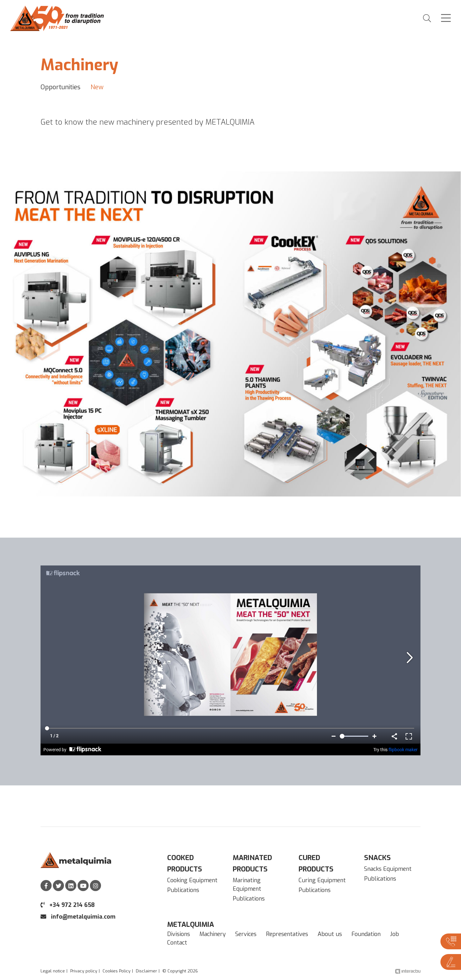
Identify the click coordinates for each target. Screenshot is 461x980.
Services (246, 934)
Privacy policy (84, 971)
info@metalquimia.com (78, 917)
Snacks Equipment (388, 869)
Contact (177, 943)
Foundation (366, 934)
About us (330, 934)
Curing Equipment (322, 880)
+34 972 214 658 (68, 905)
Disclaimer (146, 971)
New (97, 87)
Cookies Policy (117, 971)
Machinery (213, 934)
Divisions (179, 934)
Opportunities (60, 87)
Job (395, 934)
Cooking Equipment (192, 880)
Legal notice (53, 971)
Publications (183, 890)
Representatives (287, 934)
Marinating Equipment (247, 885)
